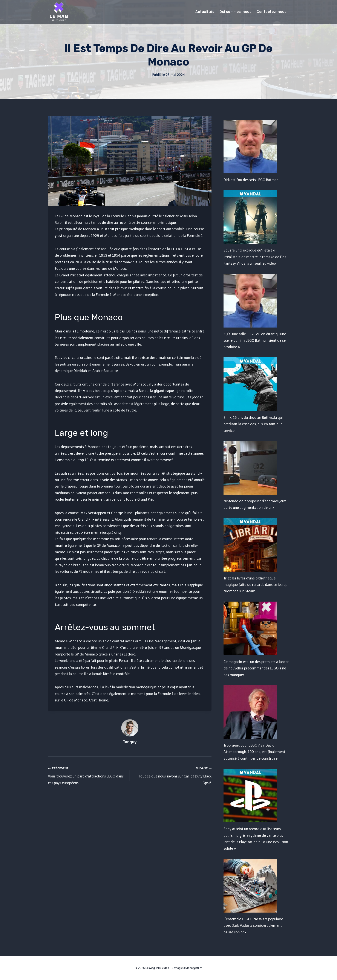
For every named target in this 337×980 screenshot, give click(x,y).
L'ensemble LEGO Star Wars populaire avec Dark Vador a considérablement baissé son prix (253, 926)
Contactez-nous (272, 12)
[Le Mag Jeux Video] (59, 12)
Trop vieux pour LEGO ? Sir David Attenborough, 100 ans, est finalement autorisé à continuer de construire (254, 752)
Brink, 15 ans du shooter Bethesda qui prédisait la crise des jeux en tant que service (253, 424)
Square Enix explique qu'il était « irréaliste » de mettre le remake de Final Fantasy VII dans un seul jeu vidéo (255, 257)
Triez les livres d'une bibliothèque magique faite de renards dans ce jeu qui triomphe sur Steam (256, 585)
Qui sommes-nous (235, 12)
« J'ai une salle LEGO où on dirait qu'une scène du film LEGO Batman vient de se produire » (255, 341)
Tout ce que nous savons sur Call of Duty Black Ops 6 (172, 775)
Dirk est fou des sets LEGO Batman (251, 180)
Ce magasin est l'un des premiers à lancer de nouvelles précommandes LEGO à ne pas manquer (256, 668)
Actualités (205, 12)
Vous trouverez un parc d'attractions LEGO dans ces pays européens (87, 775)
